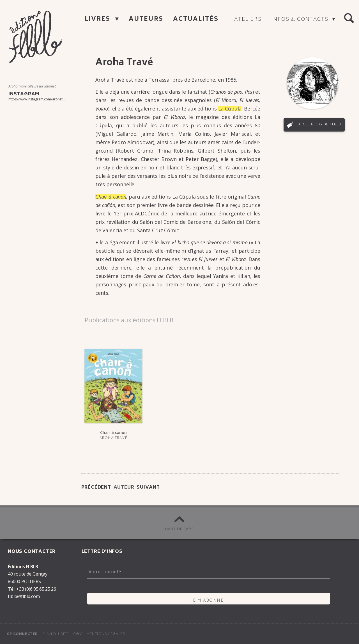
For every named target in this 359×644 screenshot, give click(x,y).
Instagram (24, 94)
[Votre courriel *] (209, 572)
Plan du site (56, 634)
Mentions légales (106, 634)
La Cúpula (230, 109)
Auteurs (146, 19)
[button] (349, 19)
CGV (78, 634)
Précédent (96, 487)
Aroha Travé (113, 438)
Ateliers (248, 20)
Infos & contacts (301, 20)
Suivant (148, 487)
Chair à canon (111, 197)
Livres (99, 19)
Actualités (196, 19)
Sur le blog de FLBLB (319, 125)
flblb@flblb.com (24, 596)
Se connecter (22, 634)
